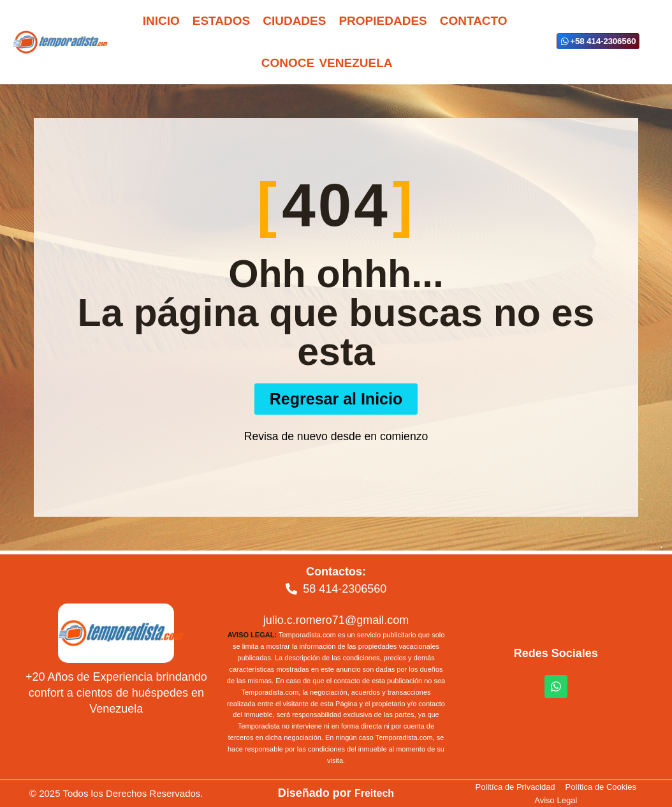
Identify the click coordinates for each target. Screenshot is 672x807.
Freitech (374, 793)
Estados (221, 21)
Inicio (161, 21)
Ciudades (294, 21)
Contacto (474, 21)
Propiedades (383, 21)
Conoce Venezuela (327, 63)
